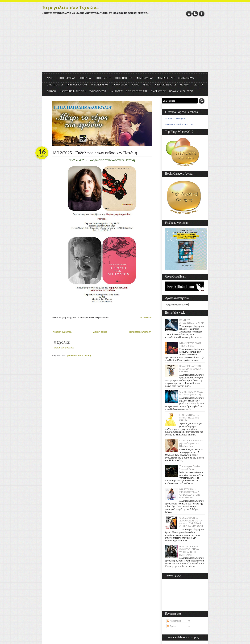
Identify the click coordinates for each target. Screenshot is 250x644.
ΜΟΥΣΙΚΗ (185, 85)
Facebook (202, 14)
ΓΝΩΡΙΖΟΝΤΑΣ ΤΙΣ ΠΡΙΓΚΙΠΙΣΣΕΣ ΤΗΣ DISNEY (189, 418)
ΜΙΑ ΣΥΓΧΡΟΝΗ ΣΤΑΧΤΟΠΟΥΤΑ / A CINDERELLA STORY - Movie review (190, 493)
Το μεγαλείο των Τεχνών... (70, 7)
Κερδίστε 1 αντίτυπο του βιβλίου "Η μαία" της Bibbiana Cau (191, 443)
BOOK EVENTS (103, 78)
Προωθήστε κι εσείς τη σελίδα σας (180, 124)
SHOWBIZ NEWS (120, 85)
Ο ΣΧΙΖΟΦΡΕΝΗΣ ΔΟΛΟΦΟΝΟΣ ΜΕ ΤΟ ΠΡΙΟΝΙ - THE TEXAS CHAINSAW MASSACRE (191, 522)
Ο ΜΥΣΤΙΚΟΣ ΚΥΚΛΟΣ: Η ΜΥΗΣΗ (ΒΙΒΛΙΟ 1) (191, 393)
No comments (146, 317)
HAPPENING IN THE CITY (73, 91)
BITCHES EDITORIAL (137, 91)
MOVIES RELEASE (166, 78)
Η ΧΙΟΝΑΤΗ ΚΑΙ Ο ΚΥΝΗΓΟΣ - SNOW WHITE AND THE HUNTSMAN (189, 551)
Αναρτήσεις (174, 621)
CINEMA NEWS (186, 78)
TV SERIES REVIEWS (77, 85)
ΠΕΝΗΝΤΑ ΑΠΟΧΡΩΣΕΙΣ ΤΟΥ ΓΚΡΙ (192, 321)
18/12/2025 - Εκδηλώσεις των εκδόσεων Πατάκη (95, 153)
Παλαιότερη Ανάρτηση (140, 332)
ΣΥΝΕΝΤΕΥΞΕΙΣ (98, 91)
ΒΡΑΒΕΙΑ (52, 91)
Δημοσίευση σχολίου (64, 348)
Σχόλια (172, 626)
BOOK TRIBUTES (123, 78)
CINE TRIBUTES (55, 85)
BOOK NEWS (86, 78)
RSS (195, 14)
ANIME (136, 85)
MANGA (147, 85)
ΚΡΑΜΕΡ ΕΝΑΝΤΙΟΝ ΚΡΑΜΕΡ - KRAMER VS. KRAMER (191, 369)
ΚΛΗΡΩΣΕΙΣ (116, 91)
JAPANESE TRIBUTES (166, 85)
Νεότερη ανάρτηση (62, 332)
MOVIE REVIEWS (145, 78)
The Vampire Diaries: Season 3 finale (190, 468)
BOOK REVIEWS (67, 78)
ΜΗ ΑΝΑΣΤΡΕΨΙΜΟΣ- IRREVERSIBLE (191, 344)
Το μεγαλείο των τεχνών (175, 119)
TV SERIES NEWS (99, 85)
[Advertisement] (125, 46)
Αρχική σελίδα (100, 332)
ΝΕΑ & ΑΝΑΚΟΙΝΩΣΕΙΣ (181, 91)
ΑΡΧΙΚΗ (51, 78)
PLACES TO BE (158, 91)
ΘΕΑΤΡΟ (198, 85)
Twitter (189, 14)
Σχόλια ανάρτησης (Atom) (78, 356)
